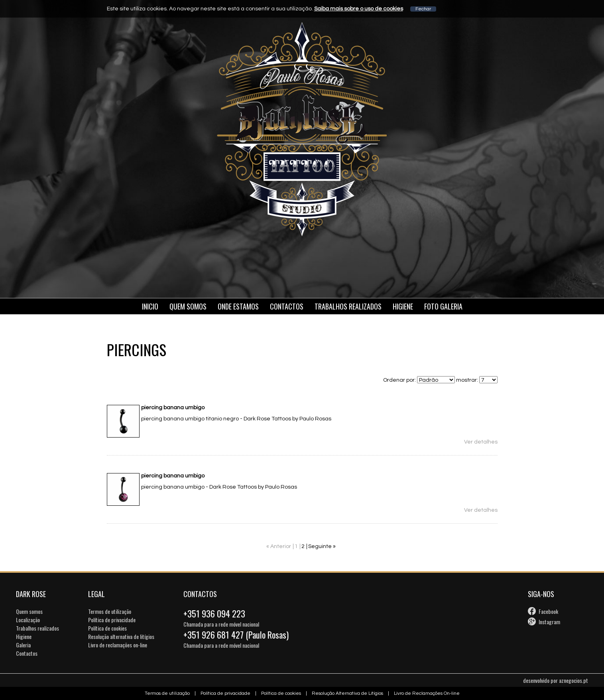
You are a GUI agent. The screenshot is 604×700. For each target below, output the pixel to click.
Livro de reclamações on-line (118, 645)
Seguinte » (322, 546)
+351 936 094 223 (214, 613)
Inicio (150, 306)
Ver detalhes (481, 442)
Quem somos (188, 306)
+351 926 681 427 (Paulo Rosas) (236, 635)
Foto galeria (443, 306)
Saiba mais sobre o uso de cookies (359, 9)
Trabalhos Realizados (348, 306)
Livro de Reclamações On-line (427, 693)
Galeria (23, 645)
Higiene (403, 306)
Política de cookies (107, 628)
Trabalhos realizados (37, 628)
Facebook (548, 611)
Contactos (287, 306)
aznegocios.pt (574, 680)
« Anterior (279, 546)
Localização (28, 620)
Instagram (549, 622)
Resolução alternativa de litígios (121, 636)
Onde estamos (238, 306)
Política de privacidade (112, 620)
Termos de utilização (110, 611)
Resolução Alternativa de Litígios (347, 693)
